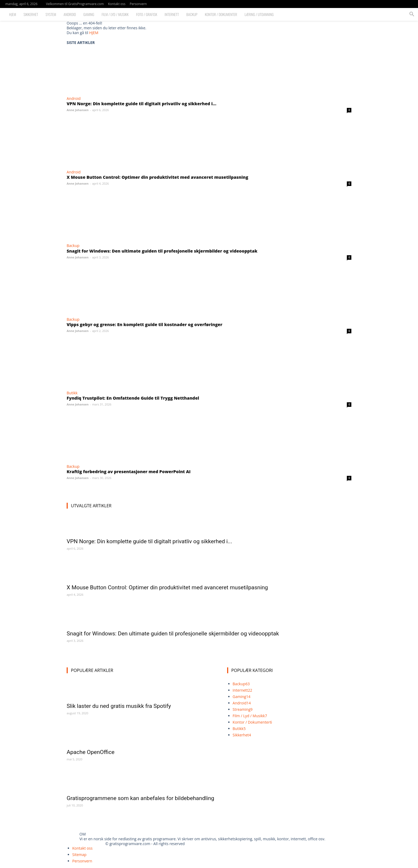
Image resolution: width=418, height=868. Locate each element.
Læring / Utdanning (259, 14)
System (51, 14)
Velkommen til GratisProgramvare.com (75, 4)
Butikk (72, 393)
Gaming (89, 14)
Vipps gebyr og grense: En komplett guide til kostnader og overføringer (144, 325)
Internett (172, 14)
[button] (412, 15)
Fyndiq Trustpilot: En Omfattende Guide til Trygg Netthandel (133, 398)
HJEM (94, 33)
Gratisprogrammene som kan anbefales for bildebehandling (140, 798)
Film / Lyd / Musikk (115, 14)
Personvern (138, 4)
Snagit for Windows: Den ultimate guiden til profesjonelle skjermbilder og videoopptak (162, 251)
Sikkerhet (31, 14)
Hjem (13, 14)
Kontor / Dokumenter (221, 14)
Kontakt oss (117, 4)
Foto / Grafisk (147, 14)
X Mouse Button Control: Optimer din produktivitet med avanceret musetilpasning (157, 177)
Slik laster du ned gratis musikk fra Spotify (119, 706)
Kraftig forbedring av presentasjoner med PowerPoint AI (129, 472)
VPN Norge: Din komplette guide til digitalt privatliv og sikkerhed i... (142, 104)
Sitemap (79, 855)
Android (70, 14)
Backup (192, 14)
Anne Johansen (78, 110)
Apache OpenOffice (91, 752)
